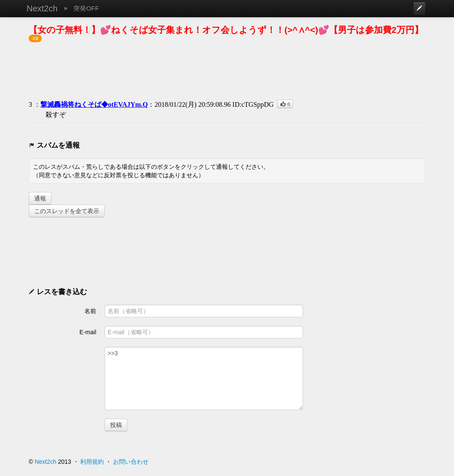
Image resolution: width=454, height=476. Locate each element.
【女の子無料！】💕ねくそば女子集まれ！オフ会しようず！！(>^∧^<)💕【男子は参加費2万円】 (226, 30)
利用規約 (92, 462)
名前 (90, 311)
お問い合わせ (131, 462)
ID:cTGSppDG (253, 104)
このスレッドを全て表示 (67, 211)
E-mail (88, 332)
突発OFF (86, 8)
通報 (40, 198)
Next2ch (42, 8)
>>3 (204, 379)
